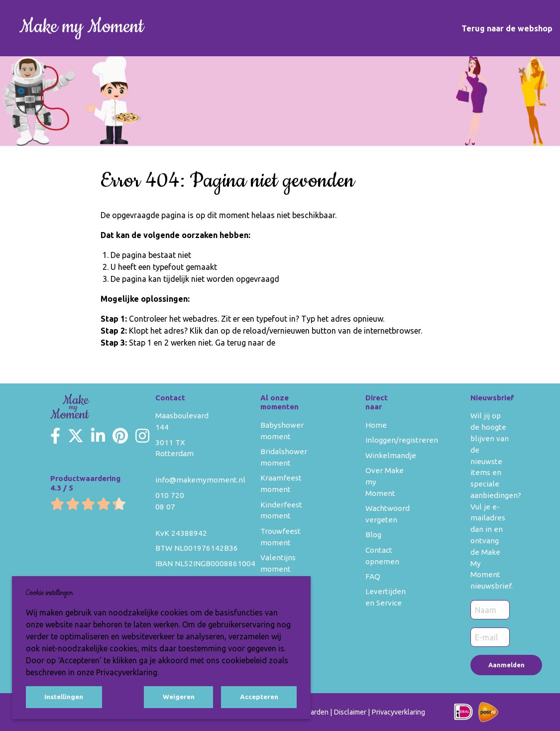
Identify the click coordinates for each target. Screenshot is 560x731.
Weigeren (179, 697)
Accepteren (259, 697)
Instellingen (64, 697)
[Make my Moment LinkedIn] (98, 436)
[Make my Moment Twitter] (76, 436)
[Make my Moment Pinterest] (120, 436)
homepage (296, 343)
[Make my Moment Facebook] (55, 436)
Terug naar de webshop (507, 28)
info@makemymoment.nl (200, 480)
